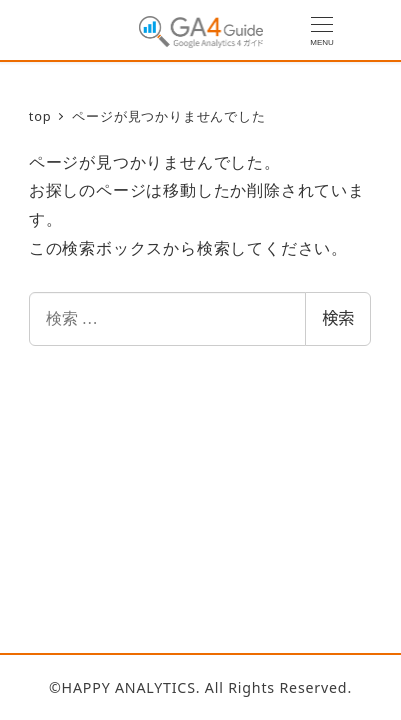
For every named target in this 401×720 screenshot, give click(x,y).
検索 (338, 318)
